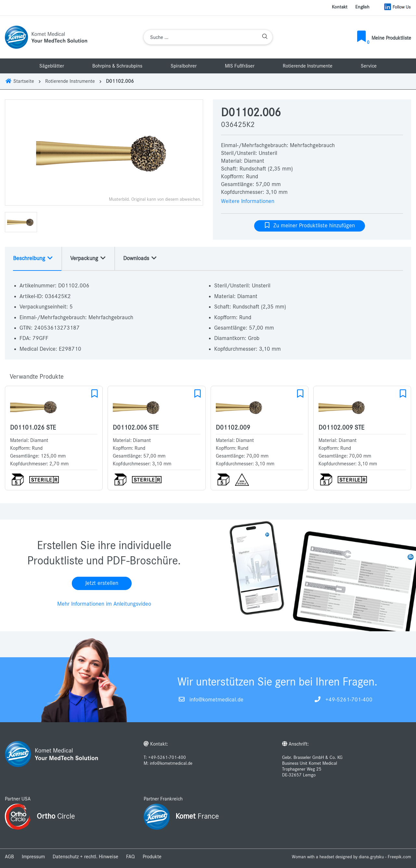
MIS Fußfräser (240, 66)
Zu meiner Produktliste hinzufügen (310, 225)
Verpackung (88, 258)
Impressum (33, 857)
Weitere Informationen (248, 201)
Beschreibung (33, 258)
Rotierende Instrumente (308, 66)
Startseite (19, 81)
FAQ (130, 857)
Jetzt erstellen (102, 583)
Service (369, 66)
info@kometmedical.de (216, 700)
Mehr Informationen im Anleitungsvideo (104, 604)
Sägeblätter (52, 66)
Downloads (140, 258)
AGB (9, 857)
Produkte (152, 857)
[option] (104, 152)
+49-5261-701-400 (349, 700)
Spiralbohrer (184, 66)
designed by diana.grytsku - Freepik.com (373, 857)
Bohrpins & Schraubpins (117, 66)
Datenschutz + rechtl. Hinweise (85, 857)
